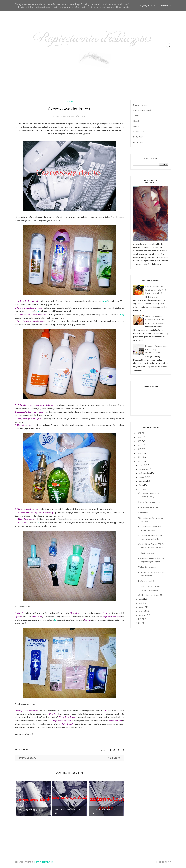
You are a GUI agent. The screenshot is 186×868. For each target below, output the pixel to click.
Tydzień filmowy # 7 (147, 553)
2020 (139, 441)
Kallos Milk (143, 513)
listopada (143, 469)
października (145, 473)
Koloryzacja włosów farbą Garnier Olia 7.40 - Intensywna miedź (156, 290)
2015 (139, 461)
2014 (139, 619)
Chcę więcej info (147, 6)
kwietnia (143, 603)
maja (141, 599)
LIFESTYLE (138, 142)
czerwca (143, 489)
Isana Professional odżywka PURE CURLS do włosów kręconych (155, 320)
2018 (139, 449)
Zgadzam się (165, 6)
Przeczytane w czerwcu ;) (150, 502)
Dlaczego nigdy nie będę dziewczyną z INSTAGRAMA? (156, 349)
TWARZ (137, 116)
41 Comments (21, 750)
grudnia (142, 465)
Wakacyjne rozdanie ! (148, 567)
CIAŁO (137, 121)
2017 (139, 453)
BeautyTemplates (44, 862)
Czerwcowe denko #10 (149, 507)
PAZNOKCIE (139, 132)
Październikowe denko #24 (105, 811)
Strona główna (140, 105)
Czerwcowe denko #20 (32, 810)
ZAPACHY (138, 137)
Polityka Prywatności (143, 110)
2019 (139, 445)
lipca (141, 485)
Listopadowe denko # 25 (68, 811)
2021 (139, 437)
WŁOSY (137, 126)
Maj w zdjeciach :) (146, 581)
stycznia (143, 615)
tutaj (105, 301)
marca (142, 607)
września (143, 477)
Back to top (164, 862)
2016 (139, 457)
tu (38, 522)
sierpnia (143, 481)
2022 (139, 433)
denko (70, 101)
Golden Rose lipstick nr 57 (150, 595)
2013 (139, 623)
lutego (142, 611)
